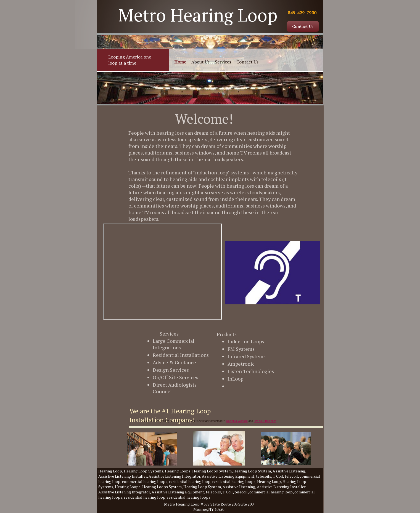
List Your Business (265, 421)
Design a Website (237, 421)
